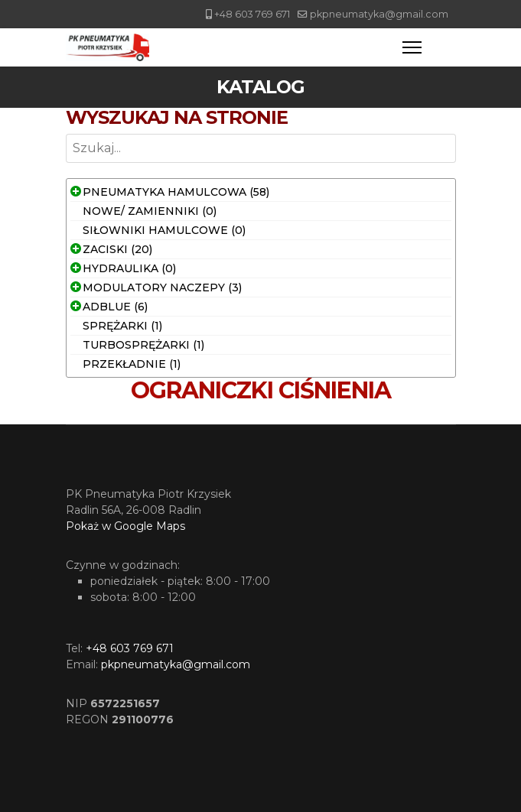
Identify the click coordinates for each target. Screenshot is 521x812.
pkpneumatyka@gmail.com (379, 14)
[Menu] (412, 47)
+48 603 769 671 (252, 14)
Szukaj (66, 163)
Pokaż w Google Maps (125, 526)
